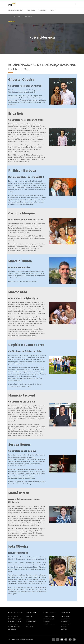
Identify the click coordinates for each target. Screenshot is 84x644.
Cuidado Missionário (49, 624)
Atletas (28, 619)
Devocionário (12, 629)
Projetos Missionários (49, 616)
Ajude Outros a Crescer (15, 621)
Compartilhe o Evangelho (15, 619)
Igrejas (28, 624)
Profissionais (29, 627)
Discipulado (31, 10)
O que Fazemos (66, 616)
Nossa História (65, 621)
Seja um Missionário (49, 619)
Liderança (28, 17)
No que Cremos (65, 619)
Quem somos (17, 17)
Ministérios (43, 10)
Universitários (30, 616)
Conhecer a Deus (13, 616)
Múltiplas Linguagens (14, 627)
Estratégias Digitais (31, 621)
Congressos (47, 621)
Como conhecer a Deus (16, 10)
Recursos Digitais (13, 624)
